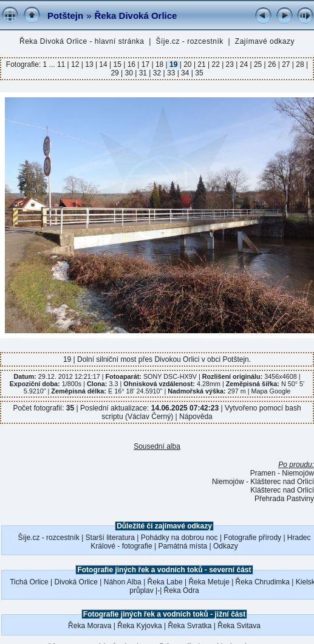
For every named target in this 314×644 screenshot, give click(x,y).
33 (171, 73)
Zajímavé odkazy (265, 41)
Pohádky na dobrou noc (179, 538)
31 (143, 73)
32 (157, 73)
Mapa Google (271, 391)
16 (131, 64)
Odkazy (226, 546)
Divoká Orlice (76, 582)
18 (160, 64)
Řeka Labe (165, 582)
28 (300, 64)
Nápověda (196, 417)
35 (198, 73)
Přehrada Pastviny (284, 499)
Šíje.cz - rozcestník (190, 41)
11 (62, 64)
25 (258, 64)
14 (103, 64)
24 (244, 64)
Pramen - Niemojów (282, 473)
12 (75, 64)
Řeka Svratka (189, 626)
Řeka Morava (90, 626)
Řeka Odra (182, 590)
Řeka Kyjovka (139, 626)
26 (272, 64)
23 (230, 64)
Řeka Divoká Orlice (136, 16)
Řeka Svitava (239, 626)
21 (202, 64)
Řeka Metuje (209, 582)
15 (117, 64)
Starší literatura (110, 538)
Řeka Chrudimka (263, 582)
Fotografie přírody (252, 538)
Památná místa (183, 546)
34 (185, 73)
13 (89, 64)
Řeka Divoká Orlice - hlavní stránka (82, 41)
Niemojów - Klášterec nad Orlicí (263, 482)
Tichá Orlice (29, 582)
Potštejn (65, 16)
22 (216, 64)
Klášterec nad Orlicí (282, 490)
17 (145, 64)
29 (116, 73)
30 (129, 73)
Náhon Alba (123, 582)
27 (286, 64)
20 (188, 64)
